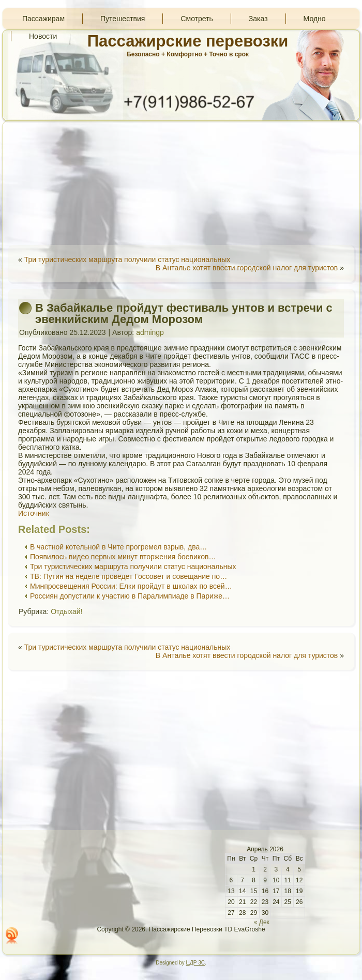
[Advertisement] (181, 183)
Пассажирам (43, 19)
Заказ (258, 19)
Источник (34, 513)
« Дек (262, 922)
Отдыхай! (66, 611)
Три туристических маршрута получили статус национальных (127, 259)
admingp (150, 332)
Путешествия (123, 19)
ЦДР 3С (195, 963)
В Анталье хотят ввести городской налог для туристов (247, 268)
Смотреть (197, 19)
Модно (315, 19)
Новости (43, 36)
